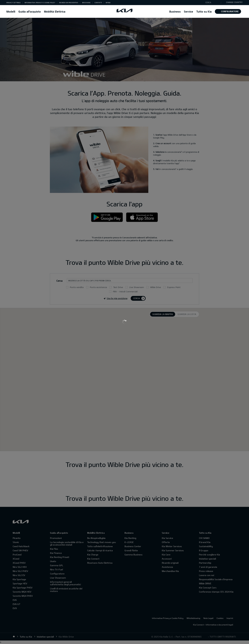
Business (175, 12)
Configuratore (228, 11)
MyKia (108, 3)
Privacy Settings (13, 3)
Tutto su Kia (204, 12)
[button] (13, 3)
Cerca (208, 2)
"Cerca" (203, 3)
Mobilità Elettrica (55, 12)
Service (188, 12)
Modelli (11, 12)
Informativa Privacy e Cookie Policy (40, 3)
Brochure (86, 3)
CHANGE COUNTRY (233, 2)
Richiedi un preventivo (69, 3)
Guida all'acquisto (30, 12)
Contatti (98, 3)
